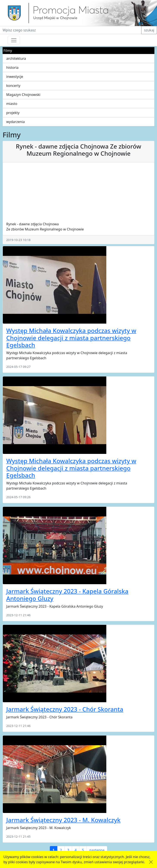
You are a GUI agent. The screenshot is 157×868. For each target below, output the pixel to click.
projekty (13, 113)
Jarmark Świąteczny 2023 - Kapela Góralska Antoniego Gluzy (67, 595)
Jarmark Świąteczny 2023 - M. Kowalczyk (63, 820)
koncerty (13, 86)
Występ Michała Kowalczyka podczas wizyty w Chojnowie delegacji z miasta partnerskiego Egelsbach (71, 338)
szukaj (149, 30)
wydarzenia (16, 122)
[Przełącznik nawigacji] (14, 40)
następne (97, 850)
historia (12, 68)
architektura (16, 58)
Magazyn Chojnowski (23, 95)
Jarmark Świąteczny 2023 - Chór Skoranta (65, 709)
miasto (12, 104)
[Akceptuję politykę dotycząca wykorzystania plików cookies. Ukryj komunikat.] (151, 862)
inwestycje (15, 77)
